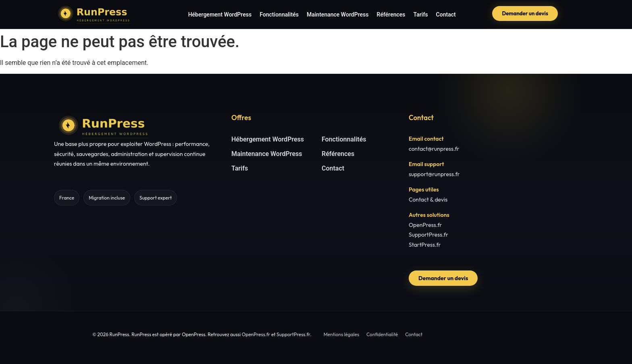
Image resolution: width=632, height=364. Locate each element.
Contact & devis (428, 200)
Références (391, 15)
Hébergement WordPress (220, 15)
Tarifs (421, 15)
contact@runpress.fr (434, 149)
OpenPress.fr (425, 225)
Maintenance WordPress (338, 15)
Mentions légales (341, 334)
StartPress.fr (425, 245)
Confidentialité (382, 334)
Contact (446, 15)
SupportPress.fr (428, 235)
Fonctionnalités (279, 15)
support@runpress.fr (434, 174)
